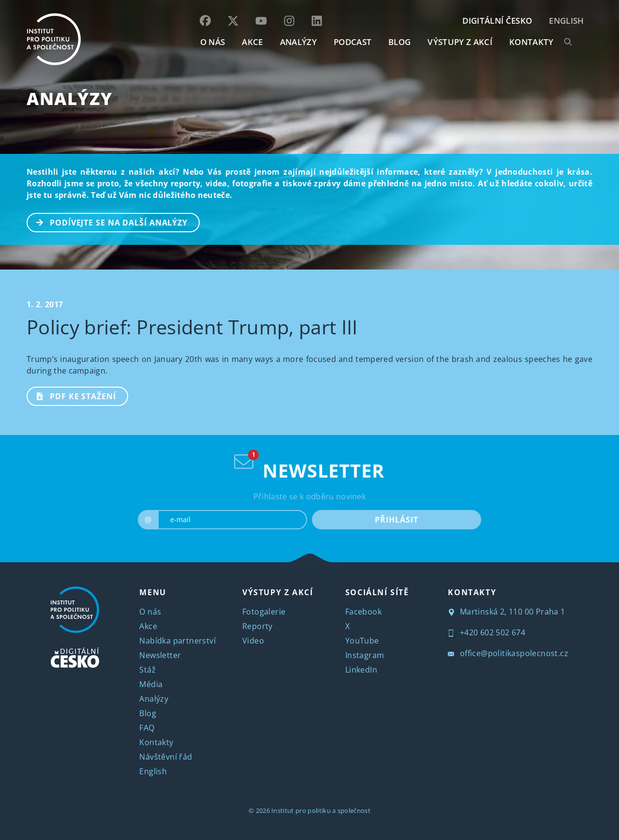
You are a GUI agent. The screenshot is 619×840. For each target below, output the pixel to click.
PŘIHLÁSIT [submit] (396, 520)
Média (151, 684)
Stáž (147, 670)
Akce (148, 626)
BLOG (399, 42)
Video (253, 641)
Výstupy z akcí (460, 42)
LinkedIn (361, 670)
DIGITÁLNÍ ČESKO (497, 21)
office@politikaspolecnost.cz (508, 653)
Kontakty (156, 742)
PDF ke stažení (72, 395)
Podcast (353, 42)
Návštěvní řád (166, 757)
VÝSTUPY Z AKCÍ (278, 592)
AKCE (252, 42)
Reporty (258, 626)
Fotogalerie (264, 612)
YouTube (362, 641)
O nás (150, 612)
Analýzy (298, 42)
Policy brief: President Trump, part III (192, 327)
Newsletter (160, 655)
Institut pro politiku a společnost (321, 810)
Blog (148, 713)
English (566, 21)
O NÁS (213, 42)
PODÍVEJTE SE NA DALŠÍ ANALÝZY (108, 222)
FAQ (147, 728)
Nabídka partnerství (177, 641)
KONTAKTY (531, 42)
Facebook (363, 612)
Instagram (365, 655)
